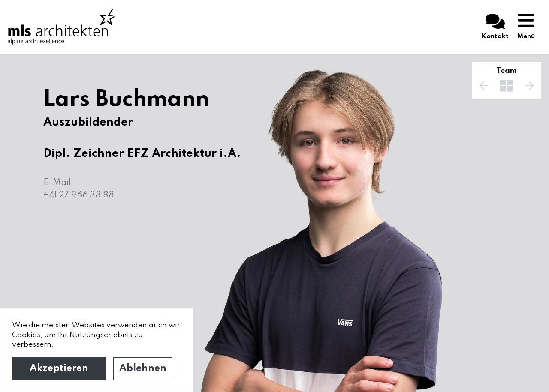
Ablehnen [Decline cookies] (143, 368)
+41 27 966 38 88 (79, 195)
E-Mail (57, 183)
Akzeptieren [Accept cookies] (59, 368)
